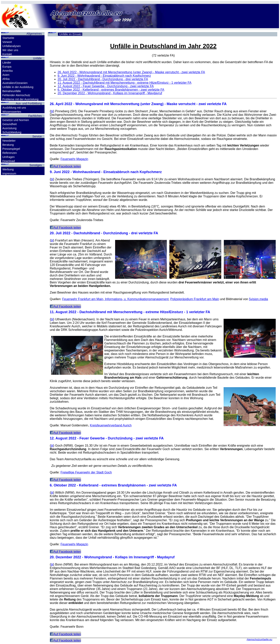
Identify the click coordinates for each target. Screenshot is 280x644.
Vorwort (7, 42)
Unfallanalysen (11, 46)
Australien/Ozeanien (15, 83)
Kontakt (7, 54)
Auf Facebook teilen (67, 166)
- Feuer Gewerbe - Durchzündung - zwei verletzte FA (106, 86)
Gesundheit (10, 124)
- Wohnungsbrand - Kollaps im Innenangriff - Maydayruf (110, 93)
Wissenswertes (12, 112)
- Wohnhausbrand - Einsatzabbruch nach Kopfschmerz (104, 76)
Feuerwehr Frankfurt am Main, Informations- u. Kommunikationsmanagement (115, 299)
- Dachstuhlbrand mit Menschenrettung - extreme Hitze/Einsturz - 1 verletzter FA (124, 83)
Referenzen (10, 153)
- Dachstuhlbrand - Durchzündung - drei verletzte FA (103, 79)
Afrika (6, 79)
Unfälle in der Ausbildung (18, 87)
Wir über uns (10, 50)
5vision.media (258, 299)
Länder (7, 63)
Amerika (7, 71)
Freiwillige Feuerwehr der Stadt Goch (86, 472)
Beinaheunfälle (12, 91)
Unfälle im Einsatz (70, 34)
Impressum (9, 173)
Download (9, 161)
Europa (7, 67)
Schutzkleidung (12, 132)
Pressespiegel (11, 149)
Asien (6, 75)
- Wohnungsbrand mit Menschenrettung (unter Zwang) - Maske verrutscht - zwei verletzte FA (131, 72)
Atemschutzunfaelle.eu (259, 639)
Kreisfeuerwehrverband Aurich (111, 425)
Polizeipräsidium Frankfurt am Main (195, 299)
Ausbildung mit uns (14, 108)
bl (52, 111)
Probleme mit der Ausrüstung (20, 99)
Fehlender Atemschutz (16, 95)
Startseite (8, 38)
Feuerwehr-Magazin (74, 159)
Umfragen (8, 157)
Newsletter (9, 141)
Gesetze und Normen (16, 120)
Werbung (8, 169)
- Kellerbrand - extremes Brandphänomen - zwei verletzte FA (111, 90)
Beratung (8, 145)
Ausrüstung (9, 128)
